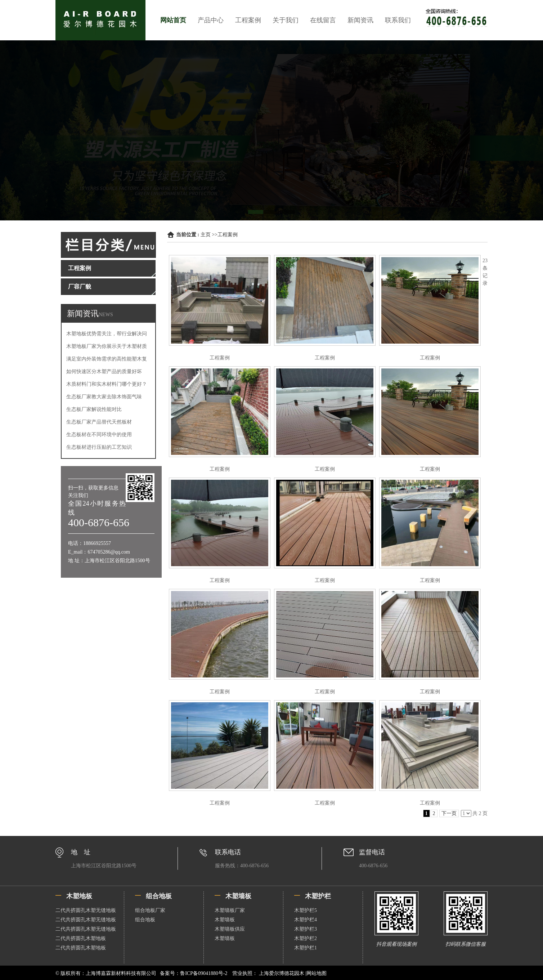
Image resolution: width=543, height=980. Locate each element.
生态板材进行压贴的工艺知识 (99, 447)
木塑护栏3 (306, 929)
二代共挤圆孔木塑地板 (81, 938)
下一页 (449, 813)
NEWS (106, 315)
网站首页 (173, 20)
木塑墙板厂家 (230, 910)
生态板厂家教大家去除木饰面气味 (104, 397)
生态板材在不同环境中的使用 (99, 435)
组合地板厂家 (150, 910)
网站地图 (317, 973)
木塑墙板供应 (230, 929)
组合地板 (145, 920)
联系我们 (398, 20)
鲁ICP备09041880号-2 (204, 973)
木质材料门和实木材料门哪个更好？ (107, 384)
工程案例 (248, 20)
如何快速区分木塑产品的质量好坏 (104, 372)
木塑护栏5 (306, 910)
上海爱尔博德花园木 (281, 973)
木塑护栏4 (306, 920)
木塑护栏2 (306, 938)
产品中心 (211, 20)
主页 (206, 235)
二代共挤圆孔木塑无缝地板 (86, 910)
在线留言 (323, 20)
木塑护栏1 (306, 948)
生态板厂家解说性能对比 (94, 409)
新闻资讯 (360, 20)
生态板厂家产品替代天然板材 (99, 422)
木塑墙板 (225, 920)
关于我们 (286, 20)
